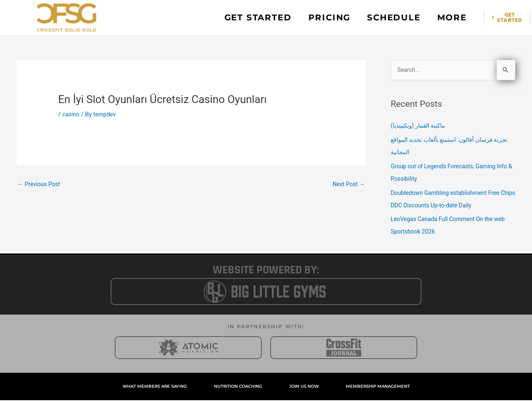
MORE (452, 17)
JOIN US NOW (304, 387)
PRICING (330, 17)
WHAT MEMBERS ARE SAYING (155, 387)
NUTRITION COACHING (238, 387)
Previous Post (41, 185)
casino (71, 114)
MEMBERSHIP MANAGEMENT (378, 387)
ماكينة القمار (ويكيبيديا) (421, 126)
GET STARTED (258, 17)
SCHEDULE (394, 17)
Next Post (347, 185)
